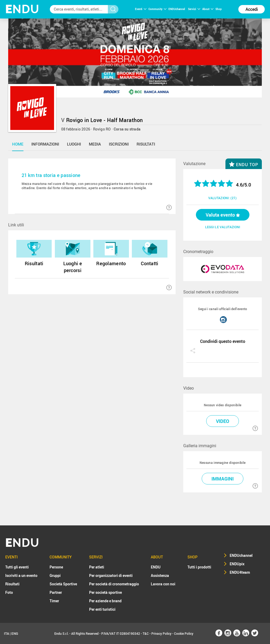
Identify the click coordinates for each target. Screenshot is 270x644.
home (18, 144)
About (208, 9)
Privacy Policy (161, 633)
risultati (146, 144)
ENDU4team (240, 572)
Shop (219, 9)
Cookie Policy (184, 633)
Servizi (194, 9)
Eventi (141, 9)
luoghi (74, 144)
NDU (22, 9)
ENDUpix (237, 564)
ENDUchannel (177, 9)
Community (157, 9)
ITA (6, 633)
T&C (146, 633)
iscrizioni (119, 144)
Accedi (252, 9)
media (95, 144)
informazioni (45, 144)
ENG (15, 633)
